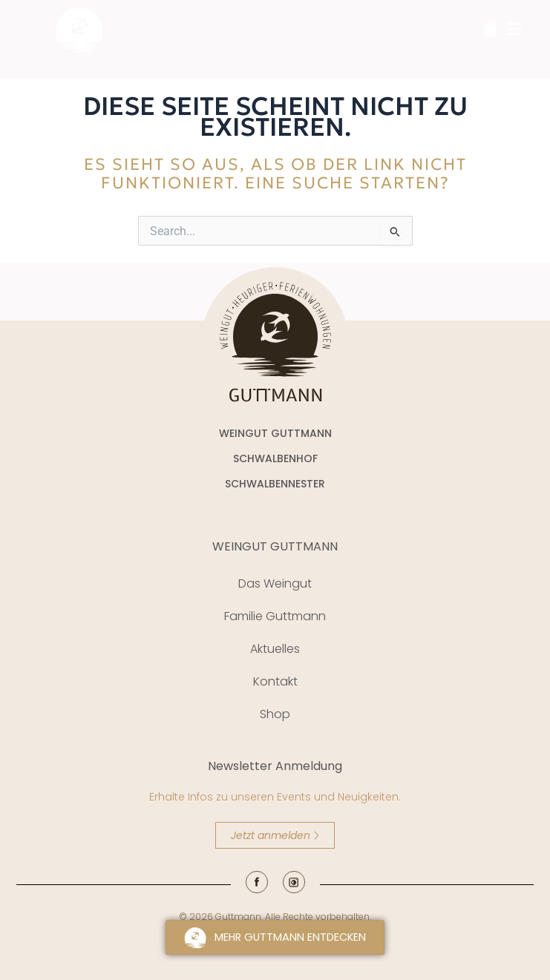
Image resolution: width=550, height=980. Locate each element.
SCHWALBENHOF (275, 458)
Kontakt (275, 681)
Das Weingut (275, 583)
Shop (275, 714)
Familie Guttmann (275, 616)
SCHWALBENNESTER (275, 484)
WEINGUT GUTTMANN (275, 546)
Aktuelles (275, 649)
